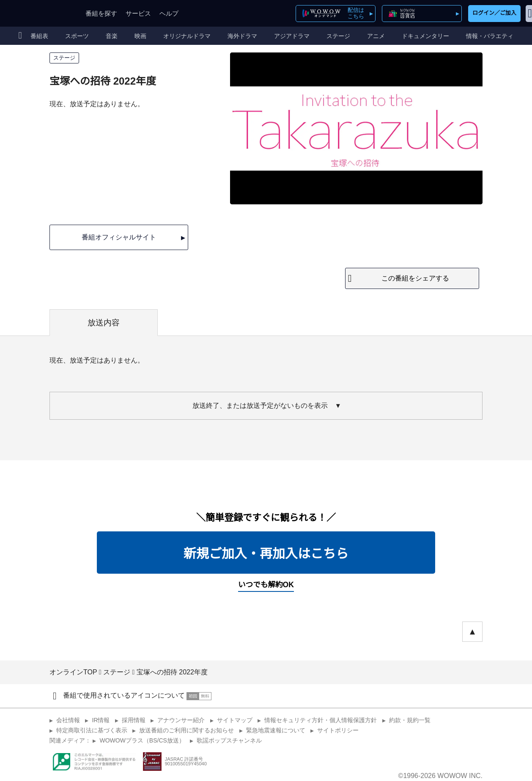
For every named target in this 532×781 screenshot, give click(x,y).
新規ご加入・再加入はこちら (266, 554)
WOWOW (37, 13)
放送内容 (104, 323)
